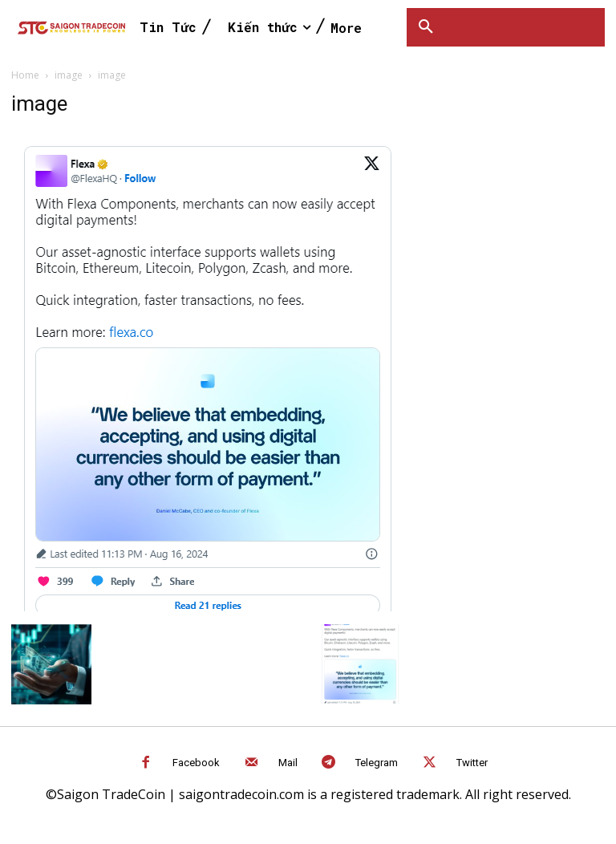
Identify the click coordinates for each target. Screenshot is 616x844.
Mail (288, 763)
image (69, 75)
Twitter (472, 763)
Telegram (377, 763)
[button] (426, 27)
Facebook (196, 763)
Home (25, 75)
